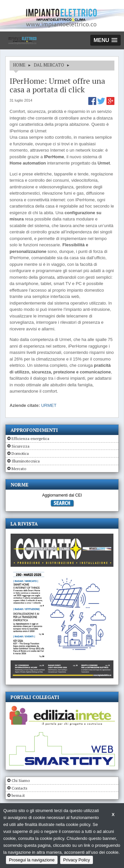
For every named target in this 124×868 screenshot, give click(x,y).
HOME (19, 65)
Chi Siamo (21, 780)
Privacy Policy (77, 860)
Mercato (19, 469)
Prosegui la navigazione (32, 860)
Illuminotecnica (26, 461)
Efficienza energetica (30, 438)
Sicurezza (21, 446)
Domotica (20, 453)
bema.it (18, 795)
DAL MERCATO (49, 65)
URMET (49, 405)
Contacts (20, 788)
